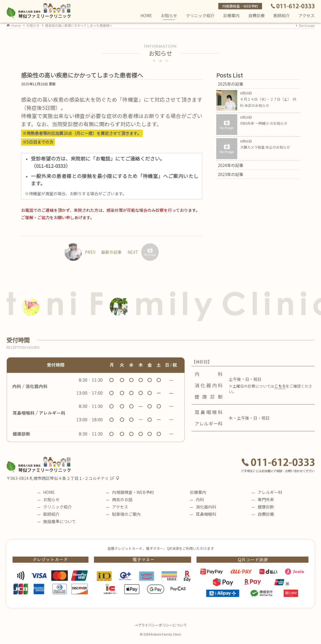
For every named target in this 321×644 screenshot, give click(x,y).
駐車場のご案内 (123, 514)
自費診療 (263, 514)
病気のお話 (119, 499)
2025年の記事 (231, 84)
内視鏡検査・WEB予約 (240, 6)
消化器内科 (203, 507)
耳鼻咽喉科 (203, 514)
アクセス (307, 15)
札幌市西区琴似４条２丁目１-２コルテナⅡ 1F (72, 478)
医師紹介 (282, 15)
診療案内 (231, 15)
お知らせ (169, 16)
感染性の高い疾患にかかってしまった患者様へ (79, 25)
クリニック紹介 (200, 15)
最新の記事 (111, 252)
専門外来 (263, 499)
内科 (197, 499)
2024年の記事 (231, 165)
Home (16, 25)
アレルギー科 (267, 492)
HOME (146, 15)
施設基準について (57, 521)
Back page (307, 25)
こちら (280, 386)
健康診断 (263, 507)
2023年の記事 (231, 174)
